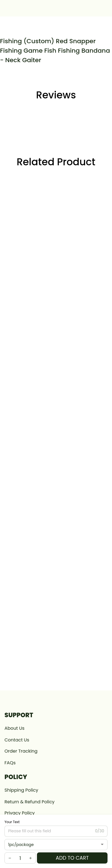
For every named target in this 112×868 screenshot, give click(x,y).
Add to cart (72, 858)
